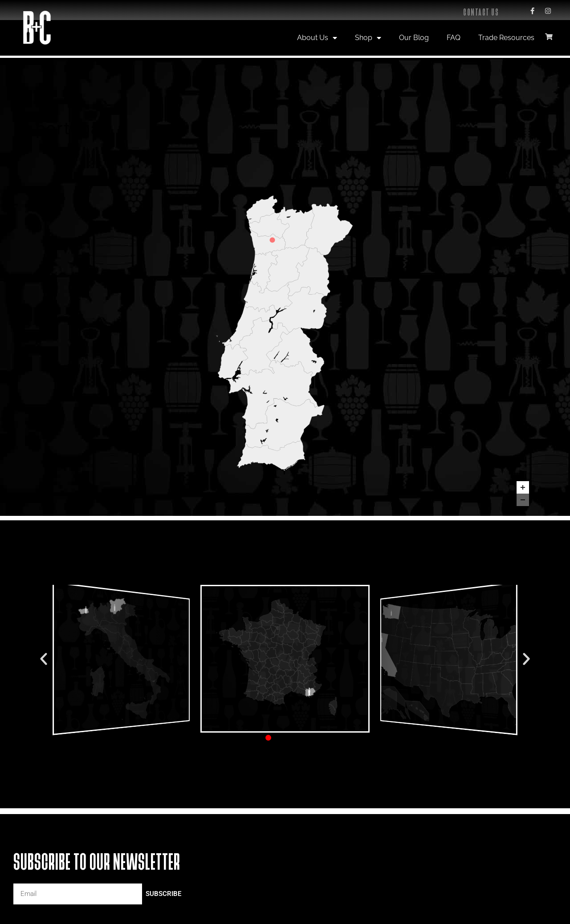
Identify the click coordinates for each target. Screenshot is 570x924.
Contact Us (481, 12)
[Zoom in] (523, 487)
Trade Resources (506, 38)
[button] (44, 659)
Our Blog (414, 38)
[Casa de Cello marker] (273, 240)
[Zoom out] (523, 500)
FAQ (454, 38)
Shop (368, 38)
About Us (317, 38)
